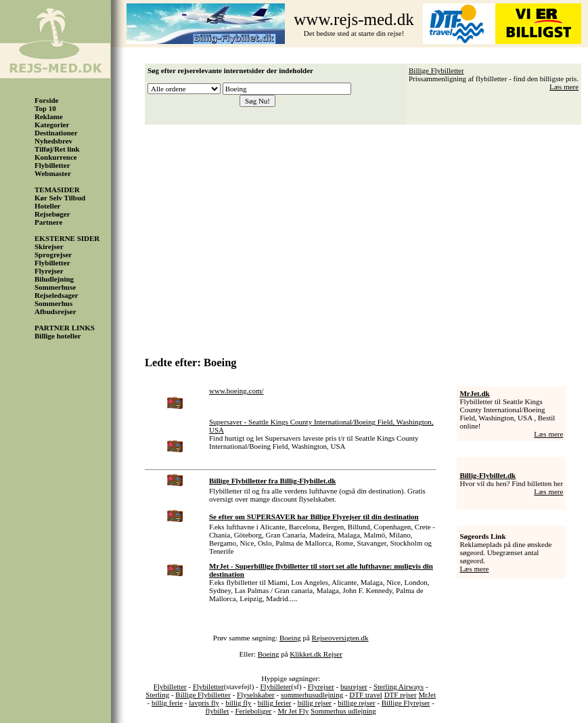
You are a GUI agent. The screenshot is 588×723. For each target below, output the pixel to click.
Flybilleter (275, 686)
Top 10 (45, 108)
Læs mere (564, 87)
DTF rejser (401, 695)
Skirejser (49, 246)
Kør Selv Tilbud (60, 198)
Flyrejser (49, 271)
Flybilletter (52, 165)
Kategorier (52, 125)
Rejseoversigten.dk (340, 638)
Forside (46, 100)
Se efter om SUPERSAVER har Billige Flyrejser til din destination (314, 517)
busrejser (354, 686)
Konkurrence (56, 157)
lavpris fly (204, 703)
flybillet (217, 711)
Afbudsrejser (55, 311)
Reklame (49, 116)
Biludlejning (54, 279)
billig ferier (275, 703)
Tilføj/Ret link (57, 149)
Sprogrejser (53, 255)
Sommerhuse (55, 287)
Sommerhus (53, 303)
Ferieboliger (253, 711)
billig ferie (167, 703)
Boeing (290, 638)
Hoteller (47, 206)
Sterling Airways (399, 686)
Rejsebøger (52, 214)
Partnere (48, 222)
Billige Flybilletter (436, 70)
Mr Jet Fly (293, 711)
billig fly (238, 703)
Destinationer (56, 133)
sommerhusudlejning (312, 695)
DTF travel (366, 695)
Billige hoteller (58, 336)
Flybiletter (208, 686)
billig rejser (315, 703)
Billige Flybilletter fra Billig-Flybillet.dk (272, 481)
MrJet (427, 695)
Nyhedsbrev (53, 141)
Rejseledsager (56, 295)
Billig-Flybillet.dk (488, 475)
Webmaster (53, 173)
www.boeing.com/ (236, 391)
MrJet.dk (474, 393)
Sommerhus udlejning (343, 711)
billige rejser (356, 703)
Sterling (157, 695)
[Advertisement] (367, 236)
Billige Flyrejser (406, 703)
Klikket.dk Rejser (316, 654)
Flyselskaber (256, 695)
